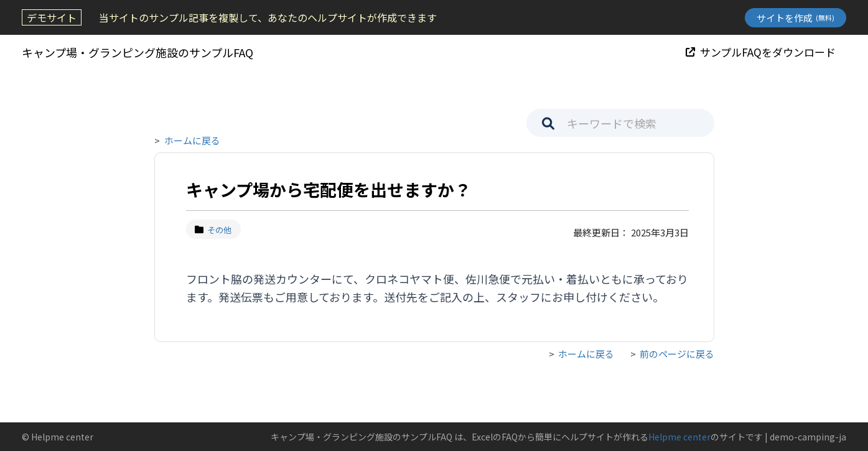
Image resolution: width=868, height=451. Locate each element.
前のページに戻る (677, 354)
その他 (214, 230)
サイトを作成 (796, 18)
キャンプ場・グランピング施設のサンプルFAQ (138, 52)
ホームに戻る (192, 140)
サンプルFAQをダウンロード (761, 52)
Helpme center (679, 437)
